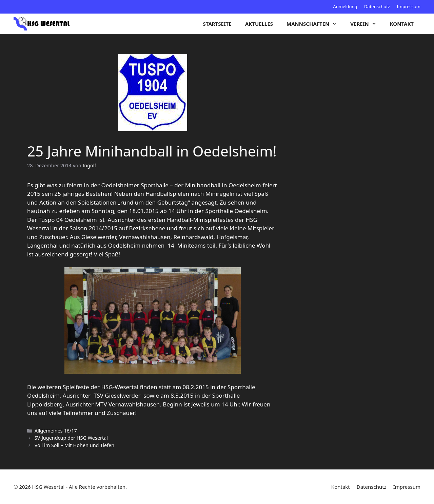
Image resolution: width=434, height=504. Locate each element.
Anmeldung (345, 6)
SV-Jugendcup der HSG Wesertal (71, 438)
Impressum (409, 6)
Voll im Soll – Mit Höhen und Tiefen (75, 445)
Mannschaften (315, 24)
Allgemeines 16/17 (56, 431)
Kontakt (402, 24)
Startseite (217, 24)
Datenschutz (377, 6)
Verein (367, 24)
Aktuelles (259, 24)
